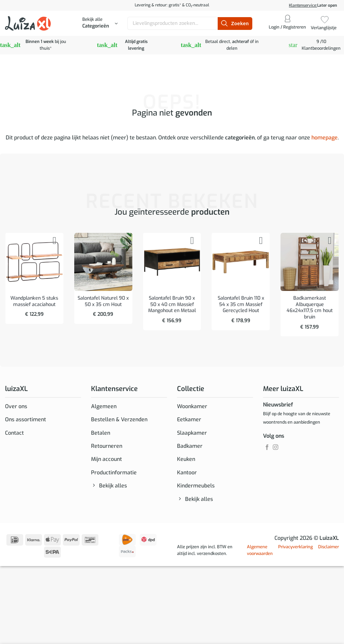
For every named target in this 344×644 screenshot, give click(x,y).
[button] (100, 24)
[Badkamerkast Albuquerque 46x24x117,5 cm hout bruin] (310, 262)
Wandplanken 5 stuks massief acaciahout (34, 302)
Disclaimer (329, 548)
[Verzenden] (235, 24)
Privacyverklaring (295, 548)
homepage (325, 138)
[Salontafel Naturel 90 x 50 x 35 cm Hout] (103, 262)
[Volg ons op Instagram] (275, 447)
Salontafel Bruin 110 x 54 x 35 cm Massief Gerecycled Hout (241, 305)
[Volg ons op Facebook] (267, 447)
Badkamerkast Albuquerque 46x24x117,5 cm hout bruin (310, 308)
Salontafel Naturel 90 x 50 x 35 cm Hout (103, 302)
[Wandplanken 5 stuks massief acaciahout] (34, 262)
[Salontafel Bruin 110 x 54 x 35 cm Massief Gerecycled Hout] (241, 262)
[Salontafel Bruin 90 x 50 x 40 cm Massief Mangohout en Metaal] (172, 262)
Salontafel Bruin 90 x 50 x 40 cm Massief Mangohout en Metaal (172, 305)
